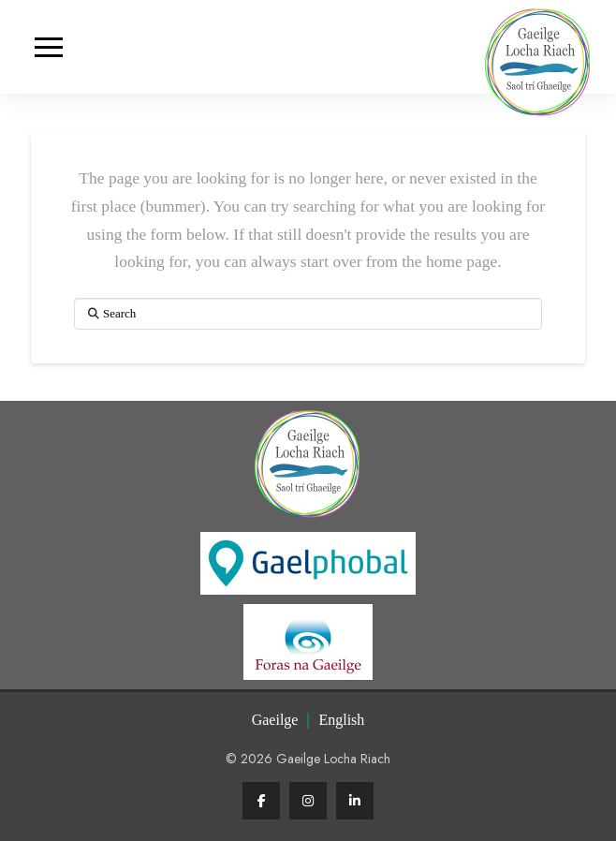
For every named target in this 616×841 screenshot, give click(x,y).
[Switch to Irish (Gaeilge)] (275, 721)
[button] (48, 47)
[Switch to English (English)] (341, 721)
